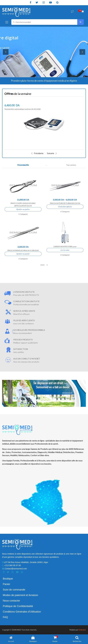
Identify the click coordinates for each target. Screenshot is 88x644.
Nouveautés (23, 165)
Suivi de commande (14, 590)
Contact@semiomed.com (15, 569)
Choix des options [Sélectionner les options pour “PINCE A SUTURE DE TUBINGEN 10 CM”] (65, 207)
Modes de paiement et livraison (20, 595)
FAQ (5, 617)
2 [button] (47, 265)
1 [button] (42, 265)
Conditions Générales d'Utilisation (22, 612)
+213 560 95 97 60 (11, 565)
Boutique (8, 579)
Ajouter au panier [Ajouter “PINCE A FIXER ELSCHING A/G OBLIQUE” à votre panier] (23, 254)
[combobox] (44, 22)
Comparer (24, 214)
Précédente (37, 153)
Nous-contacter (11, 601)
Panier (7, 584)
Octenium (82, 630)
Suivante (52, 153)
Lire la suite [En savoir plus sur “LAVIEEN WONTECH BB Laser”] (65, 250)
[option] (44, 120)
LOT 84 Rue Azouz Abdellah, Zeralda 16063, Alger (25, 562)
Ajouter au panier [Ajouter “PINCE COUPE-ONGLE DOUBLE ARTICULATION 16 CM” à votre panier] (23, 209)
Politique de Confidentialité (18, 606)
